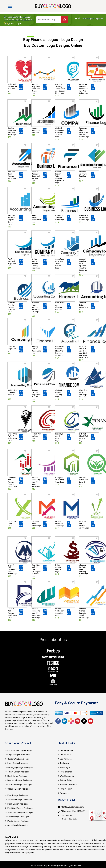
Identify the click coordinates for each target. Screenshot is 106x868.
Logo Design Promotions (19, 755)
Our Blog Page (66, 750)
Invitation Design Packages (20, 800)
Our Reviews (65, 755)
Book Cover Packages (17, 776)
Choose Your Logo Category (20, 750)
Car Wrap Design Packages (20, 785)
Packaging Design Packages (20, 768)
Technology (65, 763)
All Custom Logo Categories (89, 18)
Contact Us (65, 793)
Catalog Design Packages (19, 789)
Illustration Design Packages (20, 812)
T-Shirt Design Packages (18, 772)
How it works (66, 772)
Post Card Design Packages (20, 808)
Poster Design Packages (18, 821)
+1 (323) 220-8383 (69, 819)
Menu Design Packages (18, 804)
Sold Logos (65, 768)
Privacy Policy (66, 789)
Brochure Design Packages (20, 780)
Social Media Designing (18, 825)
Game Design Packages (18, 817)
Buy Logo (21, 87)
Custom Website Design (18, 759)
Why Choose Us (67, 776)
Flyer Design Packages (18, 795)
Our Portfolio (66, 759)
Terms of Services (68, 785)
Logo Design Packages (18, 763)
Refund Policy (66, 780)
